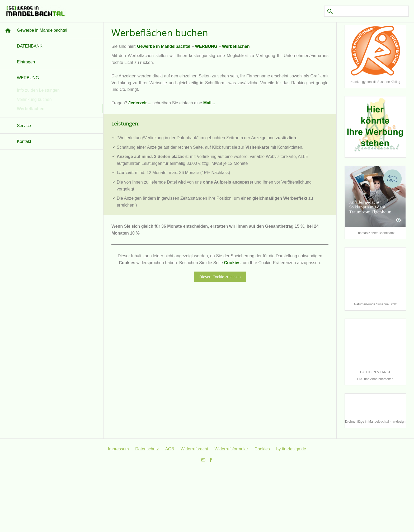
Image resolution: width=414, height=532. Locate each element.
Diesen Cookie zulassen (220, 277)
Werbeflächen (236, 46)
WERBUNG (206, 46)
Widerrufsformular (231, 449)
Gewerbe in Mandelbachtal (164, 46)
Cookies (232, 263)
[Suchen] (366, 11)
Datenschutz (147, 449)
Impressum (118, 449)
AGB (170, 449)
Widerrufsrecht (194, 449)
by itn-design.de (291, 449)
